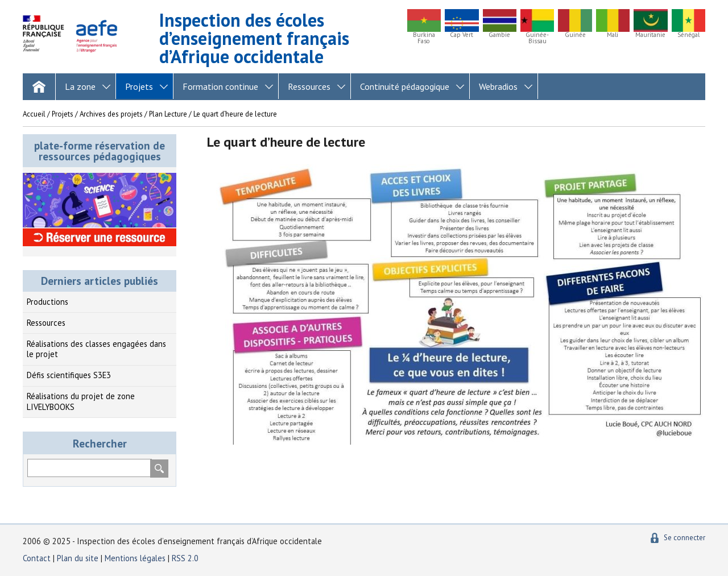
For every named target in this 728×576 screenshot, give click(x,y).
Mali (613, 35)
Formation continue (220, 86)
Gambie (499, 35)
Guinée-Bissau (537, 38)
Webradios (498, 86)
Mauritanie (650, 35)
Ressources (309, 86)
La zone (80, 86)
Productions (47, 302)
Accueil (34, 114)
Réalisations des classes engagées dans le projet (96, 349)
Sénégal (688, 35)
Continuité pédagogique (405, 86)
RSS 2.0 (185, 558)
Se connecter (684, 538)
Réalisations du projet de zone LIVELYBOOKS (81, 401)
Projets (139, 86)
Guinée (575, 35)
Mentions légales (135, 558)
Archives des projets (111, 114)
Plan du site (79, 558)
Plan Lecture (168, 114)
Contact (37, 558)
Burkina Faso (424, 38)
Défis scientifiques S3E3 (69, 375)
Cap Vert (462, 35)
